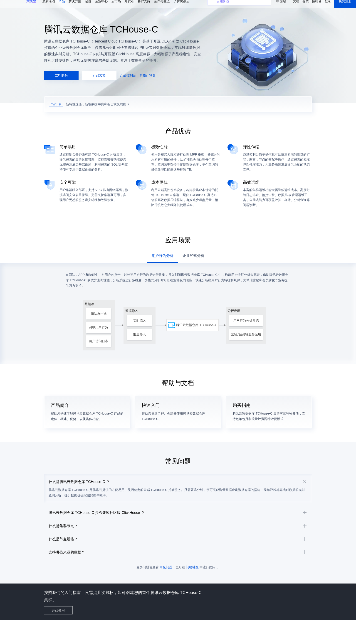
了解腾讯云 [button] (181, 7)
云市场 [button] (116, 7)
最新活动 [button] (49, 7)
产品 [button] (62, 7)
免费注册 (345, 7)
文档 (296, 7)
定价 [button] (88, 7)
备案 (306, 7)
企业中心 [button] (101, 7)
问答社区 (192, 591)
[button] (31, 7)
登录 (328, 7)
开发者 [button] (129, 7)
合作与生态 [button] (162, 7)
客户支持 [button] (144, 7)
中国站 (281, 7)
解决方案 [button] (75, 7)
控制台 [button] (317, 7)
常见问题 (166, 591)
